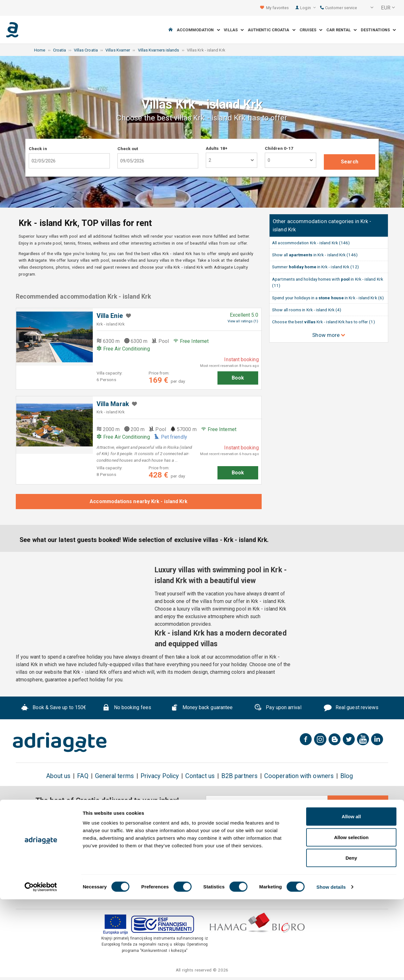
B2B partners (239, 776)
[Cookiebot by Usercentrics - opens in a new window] (41, 968)
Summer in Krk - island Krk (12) (315, 267)
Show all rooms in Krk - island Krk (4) (307, 310)
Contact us (200, 776)
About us (58, 776)
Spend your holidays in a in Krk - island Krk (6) (328, 298)
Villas (234, 30)
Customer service (339, 8)
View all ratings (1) (243, 321)
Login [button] (308, 8)
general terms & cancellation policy (302, 820)
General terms (114, 776)
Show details (331, 968)
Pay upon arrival (278, 708)
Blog (347, 776)
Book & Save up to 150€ (54, 708)
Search (349, 162)
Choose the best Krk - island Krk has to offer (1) (324, 322)
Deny (351, 938)
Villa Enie (110, 316)
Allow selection (351, 918)
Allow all (351, 897)
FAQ (83, 776)
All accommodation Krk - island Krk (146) (311, 243)
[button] (368, 8)
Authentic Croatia (272, 30)
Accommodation (198, 30)
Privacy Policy (160, 776)
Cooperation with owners (299, 776)
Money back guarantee (202, 708)
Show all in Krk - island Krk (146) (315, 255)
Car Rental (342, 30)
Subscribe (358, 803)
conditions (354, 820)
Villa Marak (113, 404)
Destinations (378, 30)
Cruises (311, 30)
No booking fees (127, 708)
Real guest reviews (351, 708)
